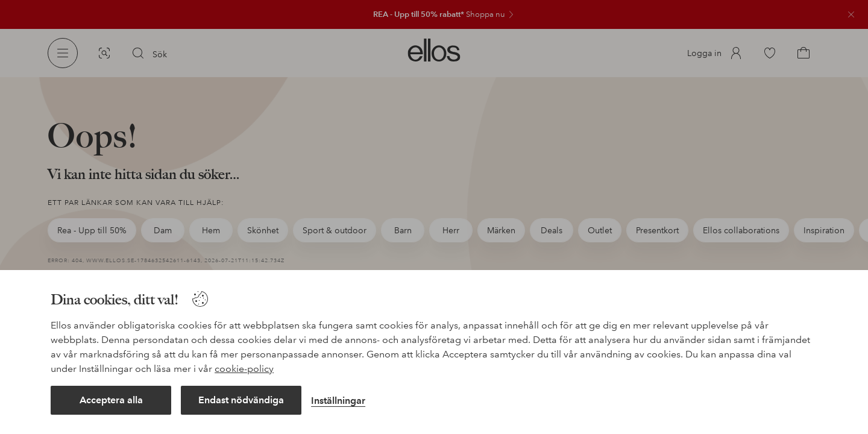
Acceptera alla (111, 400)
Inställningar (338, 401)
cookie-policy (244, 369)
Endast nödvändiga (241, 400)
